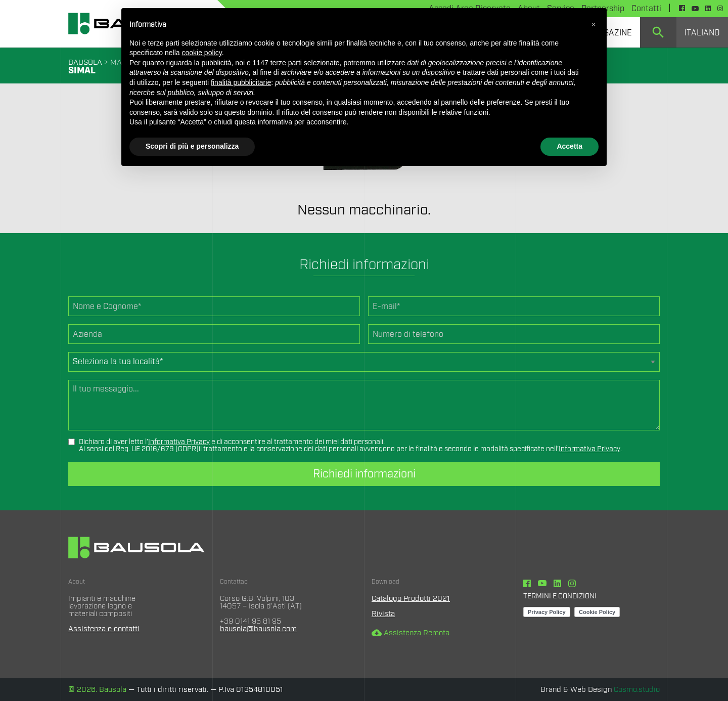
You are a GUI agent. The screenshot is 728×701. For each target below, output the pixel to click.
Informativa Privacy (179, 442)
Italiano (702, 33)
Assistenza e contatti (104, 629)
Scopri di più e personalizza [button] (192, 146)
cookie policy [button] (202, 53)
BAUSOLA (85, 62)
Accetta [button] (570, 146)
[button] (594, 24)
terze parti (286, 63)
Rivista (383, 614)
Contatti (646, 9)
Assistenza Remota (411, 633)
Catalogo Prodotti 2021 (411, 599)
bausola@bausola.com (258, 629)
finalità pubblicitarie (241, 82)
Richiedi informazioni (364, 474)
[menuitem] (658, 32)
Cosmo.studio (637, 690)
